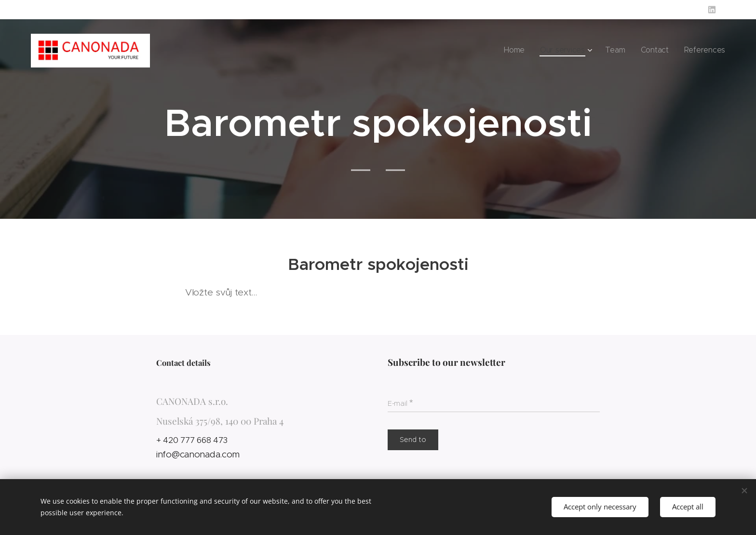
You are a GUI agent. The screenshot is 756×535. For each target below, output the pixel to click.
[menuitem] (533, 51)
